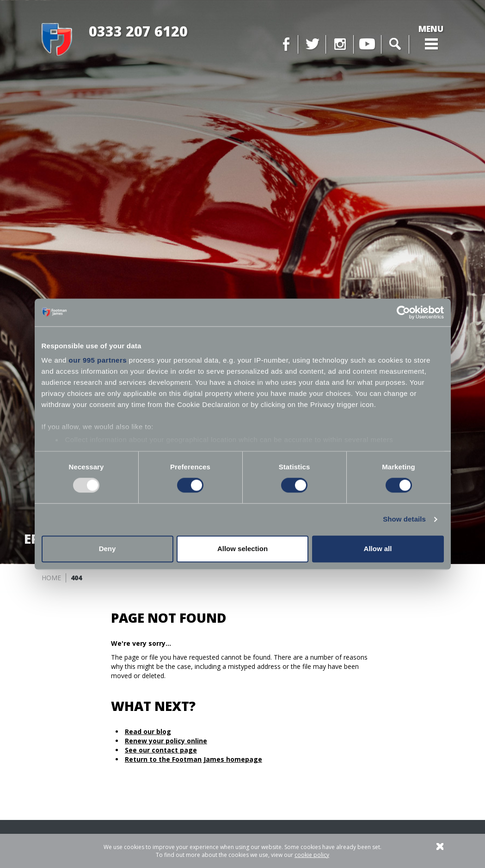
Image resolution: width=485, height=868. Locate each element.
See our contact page (161, 750)
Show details (404, 519)
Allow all (378, 549)
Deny (107, 549)
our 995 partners (98, 360)
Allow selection (242, 549)
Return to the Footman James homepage (193, 759)
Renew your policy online (166, 741)
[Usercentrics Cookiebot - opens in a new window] (403, 312)
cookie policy (312, 855)
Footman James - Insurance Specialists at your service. (57, 40)
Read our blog (148, 731)
